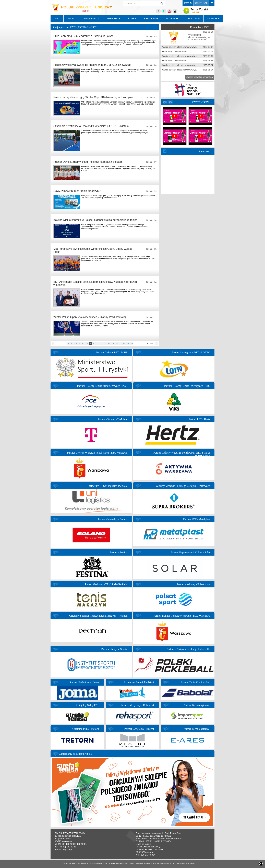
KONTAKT (213, 18)
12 (101, 343)
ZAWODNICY (91, 18)
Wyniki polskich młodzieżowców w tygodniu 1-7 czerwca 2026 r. (191, 47)
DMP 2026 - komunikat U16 (175, 52)
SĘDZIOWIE (151, 18)
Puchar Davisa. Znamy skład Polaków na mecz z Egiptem (88, 162)
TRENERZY (113, 18)
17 (120, 343)
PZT (188, 3)
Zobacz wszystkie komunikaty (200, 77)
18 (124, 343)
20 (131, 343)
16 (116, 343)
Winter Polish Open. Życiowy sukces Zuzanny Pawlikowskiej (90, 317)
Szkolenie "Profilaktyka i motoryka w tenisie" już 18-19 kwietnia (91, 126)
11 (98, 343)
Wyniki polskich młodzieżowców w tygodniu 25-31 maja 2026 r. (190, 56)
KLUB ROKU (173, 18)
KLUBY (132, 18)
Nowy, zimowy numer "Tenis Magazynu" (77, 191)
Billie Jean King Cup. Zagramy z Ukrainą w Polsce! (84, 36)
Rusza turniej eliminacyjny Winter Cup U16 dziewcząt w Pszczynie (93, 97)
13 (105, 343)
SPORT (72, 18)
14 (109, 343)
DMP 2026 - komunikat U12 (175, 61)
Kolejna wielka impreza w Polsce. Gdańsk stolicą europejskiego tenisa (95, 220)
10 (94, 343)
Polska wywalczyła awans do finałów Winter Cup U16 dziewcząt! (92, 65)
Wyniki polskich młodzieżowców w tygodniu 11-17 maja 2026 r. (190, 70)
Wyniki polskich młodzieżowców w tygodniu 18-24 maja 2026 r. (190, 65)
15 (113, 343)
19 (128, 343)
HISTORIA (194, 18)
